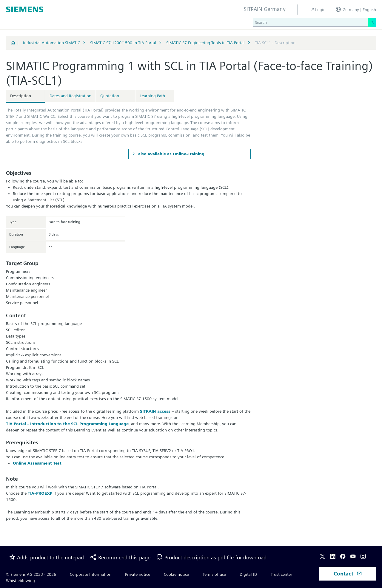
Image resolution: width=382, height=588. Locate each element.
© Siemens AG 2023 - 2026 (31, 574)
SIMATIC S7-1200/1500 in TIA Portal (123, 43)
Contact (348, 574)
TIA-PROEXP (40, 493)
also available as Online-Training (171, 154)
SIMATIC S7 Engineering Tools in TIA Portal (205, 43)
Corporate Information (91, 574)
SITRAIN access (155, 411)
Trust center (281, 574)
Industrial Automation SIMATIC (51, 43)
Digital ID (248, 574)
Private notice (138, 574)
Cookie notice (176, 574)
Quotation (110, 96)
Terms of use (214, 574)
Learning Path (152, 96)
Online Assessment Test (37, 463)
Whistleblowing (20, 581)
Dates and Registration (70, 96)
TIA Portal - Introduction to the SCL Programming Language (67, 424)
